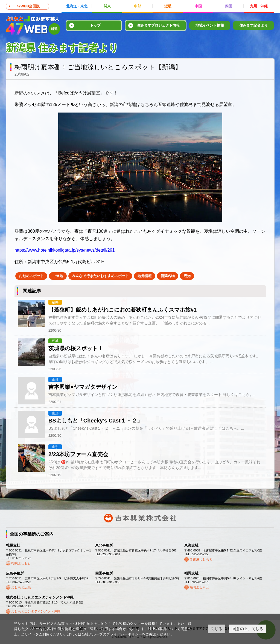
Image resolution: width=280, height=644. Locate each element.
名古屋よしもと (201, 559)
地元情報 (145, 276)
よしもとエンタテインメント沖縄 (36, 611)
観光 (187, 276)
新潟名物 (168, 276)
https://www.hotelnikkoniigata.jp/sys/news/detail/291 (65, 250)
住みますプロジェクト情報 (158, 25)
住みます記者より (253, 25)
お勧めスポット (31, 276)
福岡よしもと (199, 587)
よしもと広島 (21, 587)
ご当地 (58, 276)
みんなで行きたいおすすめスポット (100, 276)
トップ (95, 25)
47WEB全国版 (28, 6)
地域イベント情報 (210, 25)
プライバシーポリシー (124, 634)
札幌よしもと (21, 563)
